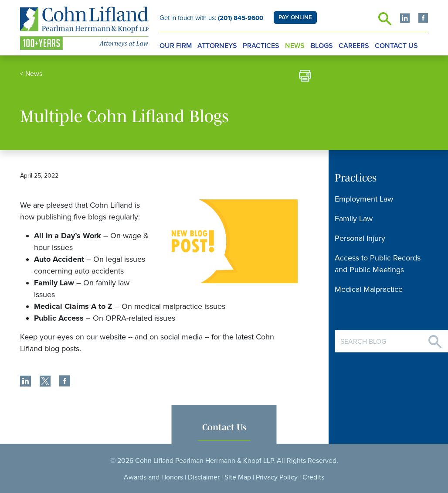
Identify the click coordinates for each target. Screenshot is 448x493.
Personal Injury (360, 238)
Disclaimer (204, 477)
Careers (354, 46)
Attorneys (217, 46)
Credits (313, 477)
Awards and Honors (153, 477)
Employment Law (364, 199)
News (295, 46)
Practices (261, 46)
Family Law (354, 219)
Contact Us (396, 46)
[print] (305, 77)
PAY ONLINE (295, 17)
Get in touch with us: (211, 18)
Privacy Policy (277, 477)
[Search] (435, 338)
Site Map (238, 477)
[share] (25, 382)
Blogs (322, 46)
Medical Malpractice (369, 289)
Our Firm (176, 46)
